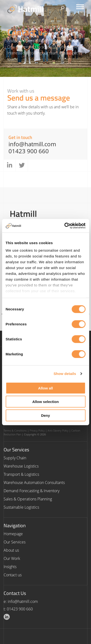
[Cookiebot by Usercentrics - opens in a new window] (65, 226)
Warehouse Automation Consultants (34, 483)
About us (11, 550)
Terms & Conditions (15, 430)
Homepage (13, 534)
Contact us (13, 575)
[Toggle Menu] (80, 7)
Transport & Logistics (21, 474)
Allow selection (45, 402)
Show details (65, 374)
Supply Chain (15, 458)
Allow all (45, 388)
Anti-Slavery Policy (58, 430)
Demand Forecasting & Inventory (32, 491)
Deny (45, 415)
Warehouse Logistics (21, 466)
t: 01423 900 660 (18, 609)
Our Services (15, 542)
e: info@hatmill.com (21, 601)
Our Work (12, 558)
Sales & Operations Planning (28, 499)
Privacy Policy (37, 430)
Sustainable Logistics (21, 507)
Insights (10, 567)
